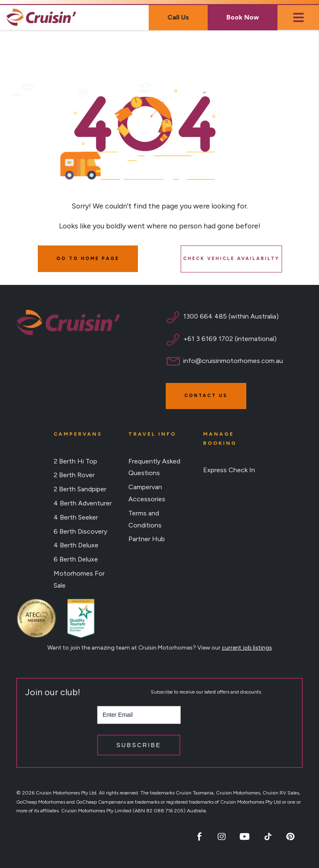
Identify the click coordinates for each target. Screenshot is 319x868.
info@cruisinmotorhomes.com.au (233, 361)
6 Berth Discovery (80, 531)
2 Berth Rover (74, 475)
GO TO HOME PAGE (88, 259)
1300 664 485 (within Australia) (231, 316)
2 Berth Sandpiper (80, 489)
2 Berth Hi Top (75, 461)
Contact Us (206, 396)
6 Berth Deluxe (76, 559)
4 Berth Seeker (76, 517)
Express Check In (229, 470)
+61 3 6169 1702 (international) (230, 339)
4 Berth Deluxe (76, 545)
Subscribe (139, 745)
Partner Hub (147, 539)
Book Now (243, 17)
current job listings (247, 648)
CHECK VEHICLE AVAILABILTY (231, 259)
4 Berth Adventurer (83, 503)
